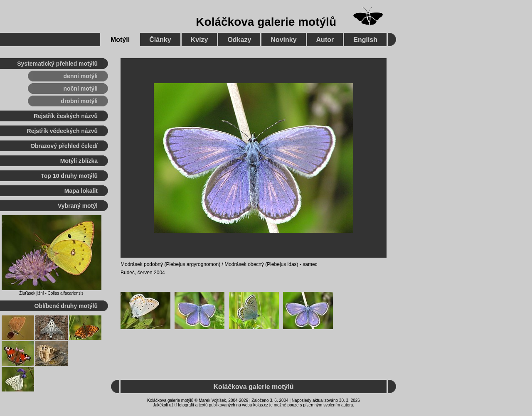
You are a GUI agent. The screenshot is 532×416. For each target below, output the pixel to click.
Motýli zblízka (79, 161)
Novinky (283, 40)
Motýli (120, 40)
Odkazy (239, 40)
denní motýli (81, 76)
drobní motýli (79, 101)
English (365, 40)
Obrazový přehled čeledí (64, 146)
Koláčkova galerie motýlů (266, 22)
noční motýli (81, 89)
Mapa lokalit (81, 191)
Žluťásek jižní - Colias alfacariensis (51, 293)
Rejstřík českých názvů (66, 116)
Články (160, 40)
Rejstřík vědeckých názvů (62, 131)
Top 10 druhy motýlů (69, 176)
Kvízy (199, 40)
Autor (325, 40)
